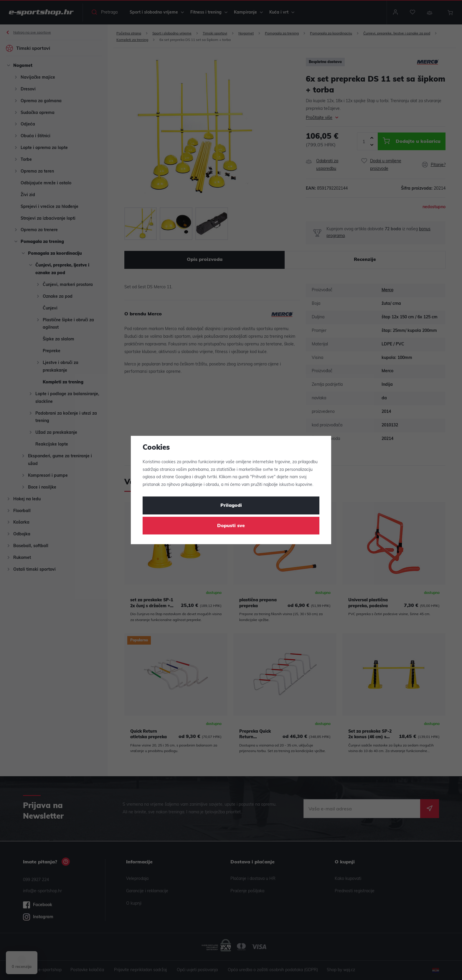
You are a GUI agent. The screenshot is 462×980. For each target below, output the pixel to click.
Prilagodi (231, 506)
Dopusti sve (231, 526)
